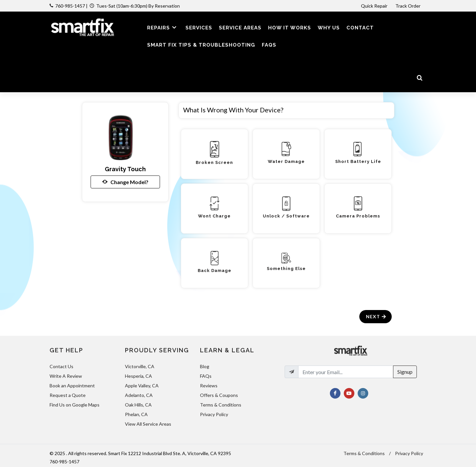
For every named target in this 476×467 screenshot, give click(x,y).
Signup (405, 372)
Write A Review (66, 376)
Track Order (408, 6)
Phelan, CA (136, 414)
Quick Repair (374, 6)
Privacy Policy (214, 414)
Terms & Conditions (221, 405)
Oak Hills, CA (138, 405)
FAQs (206, 376)
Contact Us (61, 366)
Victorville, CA (140, 366)
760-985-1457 (70, 6)
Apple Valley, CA (142, 386)
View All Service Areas (148, 424)
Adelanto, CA (139, 395)
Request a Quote (68, 395)
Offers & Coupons (219, 395)
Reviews (209, 386)
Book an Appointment (72, 386)
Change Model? (125, 182)
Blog (205, 366)
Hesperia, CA (139, 376)
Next (376, 316)
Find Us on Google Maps (75, 405)
